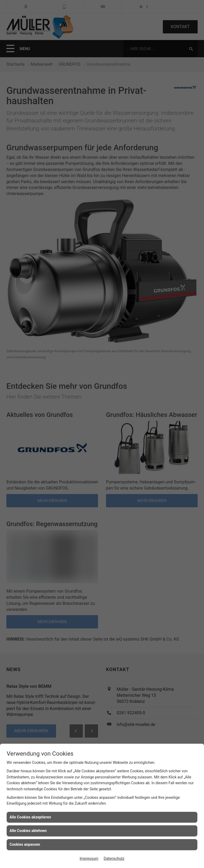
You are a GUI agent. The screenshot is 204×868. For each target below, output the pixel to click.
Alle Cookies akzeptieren (30, 817)
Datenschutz (114, 858)
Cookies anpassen (25, 844)
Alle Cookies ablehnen (28, 831)
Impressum (89, 858)
